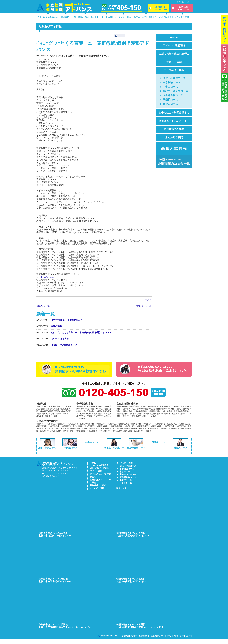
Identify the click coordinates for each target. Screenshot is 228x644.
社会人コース (170, 104)
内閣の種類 (56, 326)
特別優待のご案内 (174, 129)
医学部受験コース (173, 95)
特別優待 (65, 17)
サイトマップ (166, 636)
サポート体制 (106, 17)
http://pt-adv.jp (48, 277)
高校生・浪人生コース (175, 91)
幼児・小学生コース (174, 78)
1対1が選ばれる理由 (99, 468)
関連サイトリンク (125, 488)
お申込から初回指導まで (145, 17)
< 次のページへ (44, 306)
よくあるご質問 (182, 17)
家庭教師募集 (144, 636)
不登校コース (170, 100)
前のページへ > (144, 306)
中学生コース (170, 87)
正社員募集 (155, 636)
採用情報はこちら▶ (184, 2)
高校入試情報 (165, 17)
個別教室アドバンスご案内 (174, 121)
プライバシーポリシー (182, 636)
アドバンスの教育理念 (48, 17)
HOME (174, 38)
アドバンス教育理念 (174, 45)
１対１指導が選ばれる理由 (84, 17)
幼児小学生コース (128, 466)
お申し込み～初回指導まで (174, 113)
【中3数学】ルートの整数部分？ (67, 320)
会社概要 (125, 636)
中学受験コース (172, 82)
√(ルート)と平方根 (60, 339)
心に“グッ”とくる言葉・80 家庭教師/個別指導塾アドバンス (81, 333)
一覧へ (148, 300)
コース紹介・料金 (123, 17)
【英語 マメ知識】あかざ (64, 345)
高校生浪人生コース (129, 474)
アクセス (134, 636)
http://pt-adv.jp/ (52, 476)
